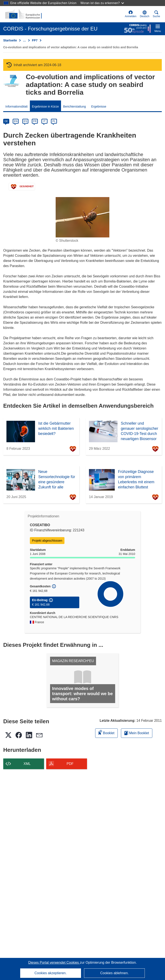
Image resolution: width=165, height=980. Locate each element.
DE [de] (6, 121)
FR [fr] (35, 121)
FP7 (35, 40)
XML (27, 764)
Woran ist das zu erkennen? (102, 3)
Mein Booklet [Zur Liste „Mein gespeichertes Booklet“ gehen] (137, 733)
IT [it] (44, 121)
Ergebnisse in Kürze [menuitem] (45, 106)
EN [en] (16, 121)
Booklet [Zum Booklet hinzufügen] (107, 732)
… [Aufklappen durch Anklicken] (24, 40)
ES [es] (25, 121)
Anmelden (131, 14)
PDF (70, 764)
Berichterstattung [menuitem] (75, 106)
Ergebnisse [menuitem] (99, 106)
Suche (156, 14)
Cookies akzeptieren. (51, 973)
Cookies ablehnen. (114, 973)
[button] (145, 14)
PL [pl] (54, 121)
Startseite (10, 40)
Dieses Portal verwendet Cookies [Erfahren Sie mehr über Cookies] (54, 963)
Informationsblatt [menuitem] (17, 106)
